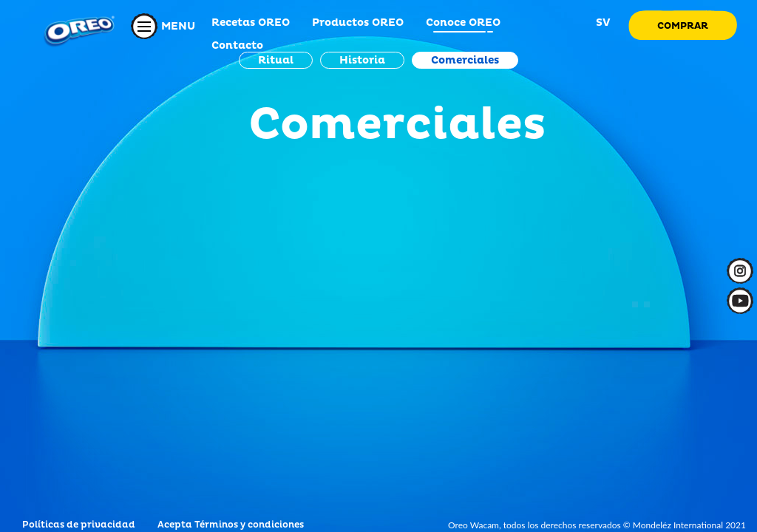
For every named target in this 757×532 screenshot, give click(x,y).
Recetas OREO (251, 23)
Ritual (276, 60)
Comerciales (465, 60)
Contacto (237, 45)
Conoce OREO (463, 23)
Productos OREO (358, 23)
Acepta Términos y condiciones (231, 525)
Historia (362, 60)
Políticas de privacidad (79, 525)
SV (602, 23)
